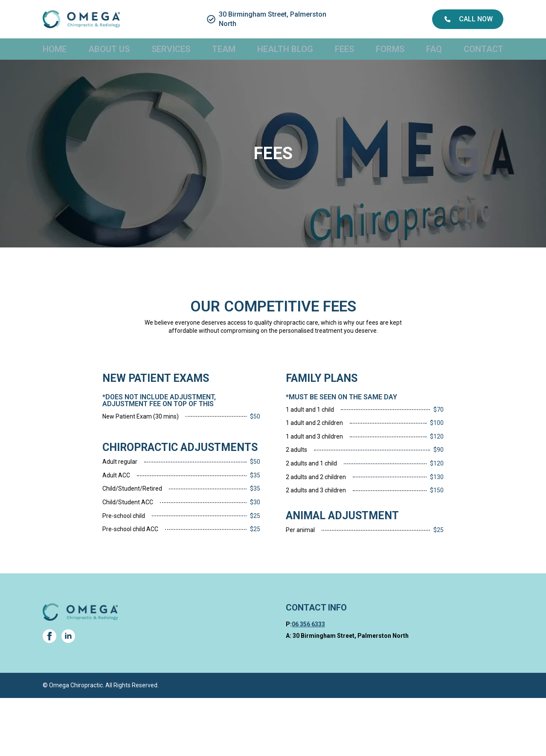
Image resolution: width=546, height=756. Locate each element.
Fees (344, 49)
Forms (390, 49)
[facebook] (49, 636)
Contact (484, 49)
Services (171, 49)
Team (224, 49)
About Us (109, 49)
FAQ (434, 49)
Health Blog (285, 49)
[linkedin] (68, 636)
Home (55, 49)
